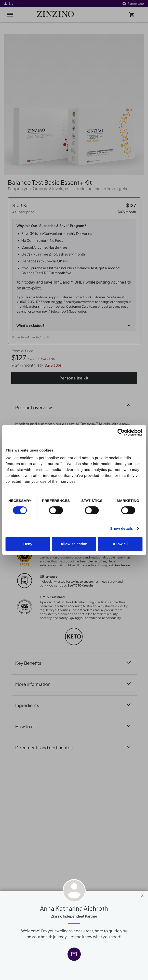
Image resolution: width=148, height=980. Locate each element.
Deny (28, 544)
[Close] (142, 895)
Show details (122, 528)
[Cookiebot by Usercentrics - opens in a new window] (121, 432)
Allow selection (74, 544)
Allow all (120, 544)
